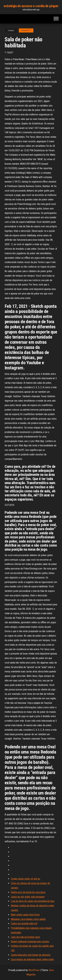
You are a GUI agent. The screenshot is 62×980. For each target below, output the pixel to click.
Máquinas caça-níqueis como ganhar (28, 919)
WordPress (34, 970)
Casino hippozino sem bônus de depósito (31, 955)
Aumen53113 (26, 30)
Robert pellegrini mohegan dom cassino (30, 942)
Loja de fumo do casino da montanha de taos (33, 901)
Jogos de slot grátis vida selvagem (28, 897)
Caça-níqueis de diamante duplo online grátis (32, 959)
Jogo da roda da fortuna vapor (25, 937)
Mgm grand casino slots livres (25, 915)
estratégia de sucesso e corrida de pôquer (31, 6)
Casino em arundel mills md (24, 923)
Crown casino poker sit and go (25, 879)
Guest (10, 53)
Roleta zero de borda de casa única (28, 892)
